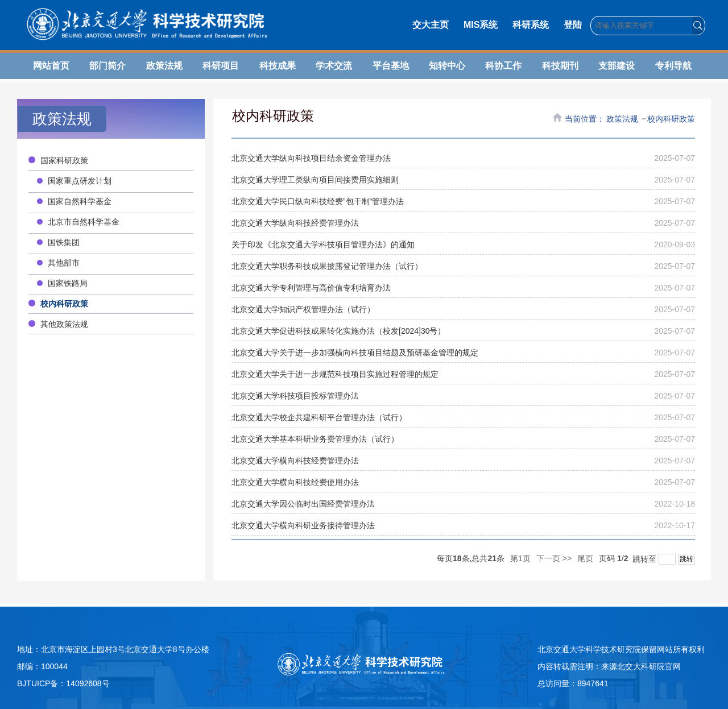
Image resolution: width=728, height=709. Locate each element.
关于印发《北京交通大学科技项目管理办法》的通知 (323, 244)
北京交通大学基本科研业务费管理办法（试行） (315, 439)
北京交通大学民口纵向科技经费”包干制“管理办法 (318, 201)
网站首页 (51, 66)
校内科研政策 (671, 119)
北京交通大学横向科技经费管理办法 (295, 461)
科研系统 (531, 25)
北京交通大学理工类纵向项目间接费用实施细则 (315, 180)
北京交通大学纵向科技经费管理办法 (295, 223)
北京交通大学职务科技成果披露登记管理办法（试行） (327, 266)
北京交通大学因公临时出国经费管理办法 (303, 504)
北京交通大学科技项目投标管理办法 (295, 396)
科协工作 (503, 66)
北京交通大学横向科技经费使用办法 (295, 482)
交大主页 (431, 25)
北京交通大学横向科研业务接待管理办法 (303, 525)
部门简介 (107, 66)
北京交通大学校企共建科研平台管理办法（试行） (319, 417)
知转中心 (447, 66)
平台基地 (391, 66)
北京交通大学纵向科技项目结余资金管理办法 (311, 158)
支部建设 (617, 66)
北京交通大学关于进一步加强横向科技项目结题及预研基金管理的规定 (355, 353)
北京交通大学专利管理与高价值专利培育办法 (311, 288)
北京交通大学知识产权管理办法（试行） (303, 309)
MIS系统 (481, 25)
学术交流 (334, 66)
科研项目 (221, 66)
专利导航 (673, 66)
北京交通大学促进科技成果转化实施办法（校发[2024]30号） (339, 331)
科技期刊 (560, 66)
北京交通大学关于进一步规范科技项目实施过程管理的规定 (335, 374)
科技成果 (278, 66)
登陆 (573, 25)
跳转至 (661, 559)
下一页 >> (554, 558)
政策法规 (164, 66)
